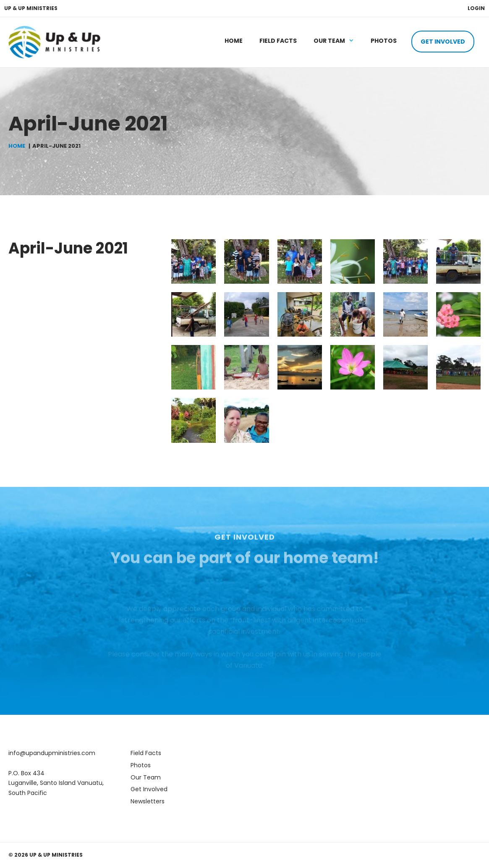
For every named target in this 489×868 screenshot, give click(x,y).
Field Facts (278, 41)
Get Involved (443, 42)
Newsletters (148, 801)
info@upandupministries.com (52, 753)
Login (476, 8)
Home (234, 41)
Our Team (338, 41)
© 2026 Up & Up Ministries (46, 855)
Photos (384, 41)
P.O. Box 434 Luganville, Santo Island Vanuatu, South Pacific (56, 783)
